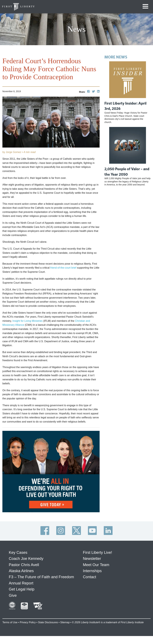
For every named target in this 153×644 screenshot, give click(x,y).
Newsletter (92, 558)
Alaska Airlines (21, 571)
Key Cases (18, 552)
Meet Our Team (96, 565)
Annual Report (21, 583)
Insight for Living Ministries (28, 321)
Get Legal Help (22, 589)
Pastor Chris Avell (24, 565)
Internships (92, 571)
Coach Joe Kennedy (26, 558)
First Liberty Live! (98, 552)
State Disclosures (48, 622)
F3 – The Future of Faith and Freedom (41, 577)
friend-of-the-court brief (63, 268)
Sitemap (65, 622)
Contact (90, 577)
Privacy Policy (28, 622)
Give (13, 595)
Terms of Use (10, 622)
